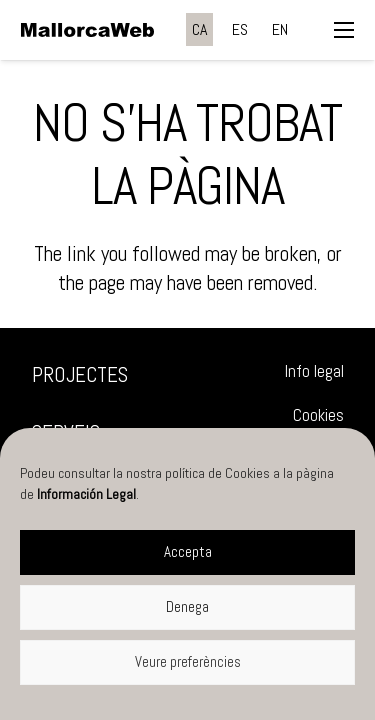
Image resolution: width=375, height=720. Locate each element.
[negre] (87, 30)
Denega (187, 606)
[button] (344, 30)
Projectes (80, 374)
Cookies (318, 415)
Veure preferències (188, 661)
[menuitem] (199, 29)
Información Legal (86, 494)
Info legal (314, 371)
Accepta (188, 551)
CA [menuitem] (199, 29)
